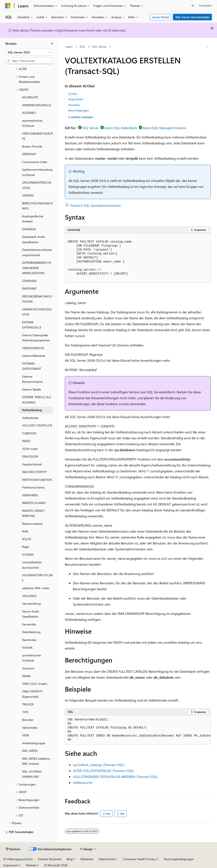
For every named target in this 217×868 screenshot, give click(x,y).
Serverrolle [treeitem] (29, 624)
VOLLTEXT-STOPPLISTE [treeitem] (37, 425)
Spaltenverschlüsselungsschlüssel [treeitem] (37, 172)
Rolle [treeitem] (25, 531)
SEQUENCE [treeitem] (29, 596)
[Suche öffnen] (193, 6)
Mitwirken (87, 859)
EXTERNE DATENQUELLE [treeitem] (32, 325)
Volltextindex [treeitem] (30, 418)
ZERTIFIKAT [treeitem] (29, 154)
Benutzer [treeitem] (28, 720)
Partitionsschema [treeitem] (33, 487)
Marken (31, 865)
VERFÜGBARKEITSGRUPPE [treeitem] (38, 136)
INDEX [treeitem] (26, 441)
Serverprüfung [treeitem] (31, 604)
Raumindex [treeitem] (29, 640)
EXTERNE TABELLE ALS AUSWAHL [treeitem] (37, 400)
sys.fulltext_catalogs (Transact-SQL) (99, 765)
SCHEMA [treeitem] (28, 555)
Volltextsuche (83, 782)
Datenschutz (107, 859)
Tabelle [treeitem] (26, 676)
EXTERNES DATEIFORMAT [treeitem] (32, 366)
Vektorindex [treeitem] (30, 728)
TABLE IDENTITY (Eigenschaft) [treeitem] (32, 694)
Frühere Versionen (50, 859)
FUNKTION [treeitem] (29, 433)
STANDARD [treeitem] (29, 281)
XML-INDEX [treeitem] (30, 751)
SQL (82, 47)
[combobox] (29, 52)
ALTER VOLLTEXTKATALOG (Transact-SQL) (104, 771)
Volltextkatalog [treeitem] (32, 410)
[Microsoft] (8, 6)
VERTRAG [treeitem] (28, 195)
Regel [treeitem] (26, 547)
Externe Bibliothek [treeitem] (34, 356)
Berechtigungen (79, 110)
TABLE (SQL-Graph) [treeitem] (35, 684)
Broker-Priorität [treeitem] (32, 146)
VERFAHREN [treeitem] (30, 495)
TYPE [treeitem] (25, 712)
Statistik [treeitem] (27, 647)
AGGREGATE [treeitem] (30, 97)
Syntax (73, 94)
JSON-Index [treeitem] (30, 449)
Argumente (76, 99)
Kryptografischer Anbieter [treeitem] (33, 219)
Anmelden (205, 5)
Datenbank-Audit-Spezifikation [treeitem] (34, 239)
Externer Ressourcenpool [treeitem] (32, 379)
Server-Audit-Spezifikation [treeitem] (31, 614)
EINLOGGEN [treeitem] (30, 456)
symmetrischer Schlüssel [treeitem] (32, 658)
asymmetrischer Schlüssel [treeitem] (32, 123)
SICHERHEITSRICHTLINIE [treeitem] (37, 578)
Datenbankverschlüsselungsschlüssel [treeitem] (37, 252)
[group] (138, 730)
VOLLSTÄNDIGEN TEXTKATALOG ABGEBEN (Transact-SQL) (115, 777)
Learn (69, 47)
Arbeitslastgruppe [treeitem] (33, 743)
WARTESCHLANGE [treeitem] (34, 503)
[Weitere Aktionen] (207, 47)
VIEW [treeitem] (26, 735)
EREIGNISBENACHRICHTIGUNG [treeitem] (37, 299)
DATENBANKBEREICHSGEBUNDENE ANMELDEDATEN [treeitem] (37, 268)
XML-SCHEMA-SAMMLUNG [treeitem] (32, 774)
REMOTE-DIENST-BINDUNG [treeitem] (34, 513)
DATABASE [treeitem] (29, 229)
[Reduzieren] (52, 43)
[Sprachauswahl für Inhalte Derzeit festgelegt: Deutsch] (13, 849)
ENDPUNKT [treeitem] (29, 288)
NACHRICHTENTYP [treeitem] (34, 472)
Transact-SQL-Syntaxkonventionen (95, 205)
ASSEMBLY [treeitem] (29, 113)
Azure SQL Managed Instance (164, 128)
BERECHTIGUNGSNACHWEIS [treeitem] (38, 206)
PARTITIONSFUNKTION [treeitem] (37, 480)
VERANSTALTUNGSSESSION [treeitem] (37, 312)
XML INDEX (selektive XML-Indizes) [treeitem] (36, 761)
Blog (69, 859)
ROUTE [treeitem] (27, 539)
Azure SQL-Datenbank (121, 128)
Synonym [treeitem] (28, 668)
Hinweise (74, 105)
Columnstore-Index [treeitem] (35, 162)
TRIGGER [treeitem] (28, 704)
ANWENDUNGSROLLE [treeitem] (37, 105)
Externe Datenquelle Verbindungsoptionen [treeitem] (36, 338)
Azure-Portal (161, 17)
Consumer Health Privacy (139, 859)
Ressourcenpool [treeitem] (32, 524)
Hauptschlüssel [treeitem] (32, 464)
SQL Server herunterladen (193, 17)
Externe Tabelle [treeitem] (31, 389)
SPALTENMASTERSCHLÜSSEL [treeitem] (37, 185)
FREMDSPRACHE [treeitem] (33, 348)
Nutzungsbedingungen (179, 859)
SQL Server (99, 47)
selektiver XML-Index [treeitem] (36, 588)
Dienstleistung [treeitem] (31, 632)
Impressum (11, 865)
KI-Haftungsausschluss (18, 859)
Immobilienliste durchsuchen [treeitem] (32, 565)
